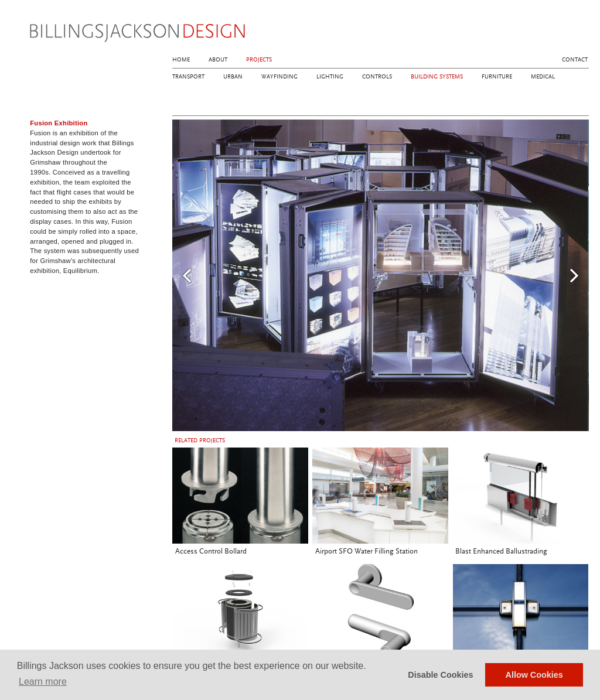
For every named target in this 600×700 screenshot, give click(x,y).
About (218, 60)
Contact (575, 60)
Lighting (330, 77)
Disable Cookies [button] (440, 675)
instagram (565, 30)
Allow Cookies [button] (534, 675)
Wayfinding (279, 77)
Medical (543, 77)
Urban (233, 77)
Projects (259, 60)
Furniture (497, 77)
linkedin (583, 30)
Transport (188, 77)
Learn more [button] (43, 682)
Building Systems (437, 77)
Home (181, 60)
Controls (377, 77)
